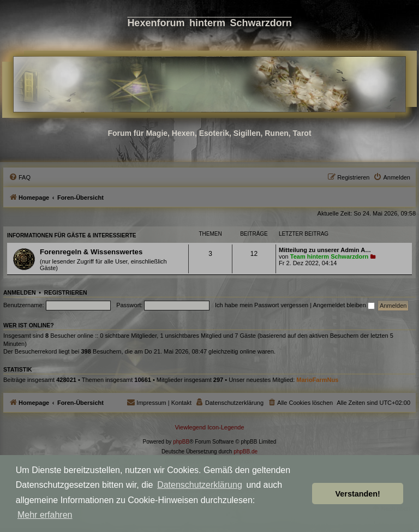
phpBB (181, 442)
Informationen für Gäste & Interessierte (72, 235)
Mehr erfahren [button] (45, 515)
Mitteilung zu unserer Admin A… (325, 250)
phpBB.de (246, 452)
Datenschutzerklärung (200, 485)
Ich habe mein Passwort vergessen (262, 305)
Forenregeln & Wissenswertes (91, 252)
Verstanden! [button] (358, 494)
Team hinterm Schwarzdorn (329, 256)
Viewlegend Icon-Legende (209, 427)
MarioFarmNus (317, 380)
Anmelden (20, 292)
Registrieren (66, 292)
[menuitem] (20, 177)
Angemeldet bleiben (344, 305)
